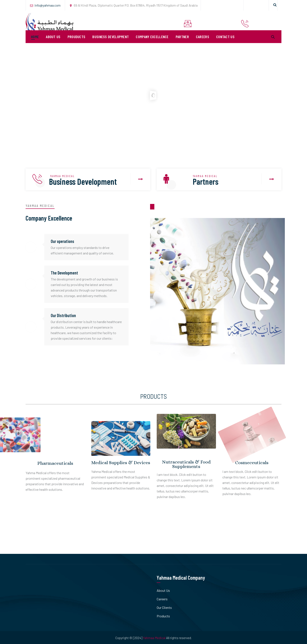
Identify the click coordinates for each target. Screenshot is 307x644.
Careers (203, 43)
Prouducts (77, 43)
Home (35, 43)
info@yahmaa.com (48, 5)
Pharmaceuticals (55, 463)
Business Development (111, 43)
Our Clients (164, 607)
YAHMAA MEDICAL (63, 176)
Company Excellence (152, 43)
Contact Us (225, 43)
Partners (206, 181)
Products (163, 616)
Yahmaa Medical (154, 638)
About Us (53, 43)
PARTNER (182, 43)
